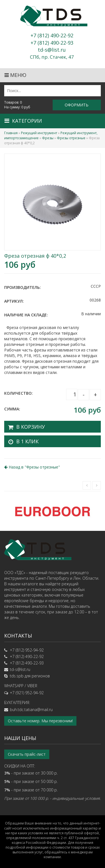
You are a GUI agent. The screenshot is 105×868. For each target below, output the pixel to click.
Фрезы (48, 138)
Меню (15, 75)
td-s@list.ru (20, 669)
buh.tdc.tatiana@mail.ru (31, 710)
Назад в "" (32, 467)
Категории (23, 121)
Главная (11, 133)
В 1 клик (27, 441)
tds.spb (17, 676)
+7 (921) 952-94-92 (27, 693)
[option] (53, 511)
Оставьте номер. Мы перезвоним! (40, 721)
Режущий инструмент (39, 133)
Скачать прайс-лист (27, 754)
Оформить (77, 105)
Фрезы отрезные (71, 138)
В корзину (31, 427)
